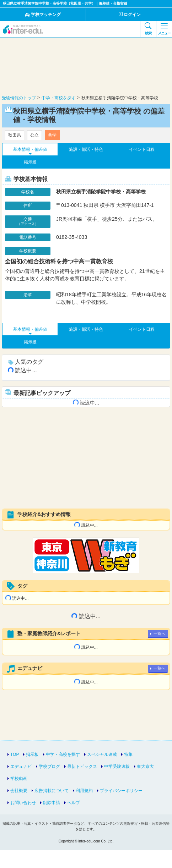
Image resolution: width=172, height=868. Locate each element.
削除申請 (52, 803)
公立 (34, 135)
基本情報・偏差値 (30, 149)
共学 (52, 135)
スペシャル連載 (102, 754)
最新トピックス (82, 767)
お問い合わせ (23, 803)
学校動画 (19, 779)
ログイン (129, 15)
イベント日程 (142, 149)
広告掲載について (52, 791)
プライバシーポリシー (121, 791)
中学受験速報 (117, 767)
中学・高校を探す (63, 754)
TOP (15, 754)
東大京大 (145, 767)
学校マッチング (43, 15)
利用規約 (84, 791)
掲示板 (30, 162)
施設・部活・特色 (86, 149)
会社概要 (19, 791)
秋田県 (15, 135)
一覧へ (159, 633)
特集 (128, 754)
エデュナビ (21, 767)
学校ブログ (49, 767)
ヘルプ (74, 803)
